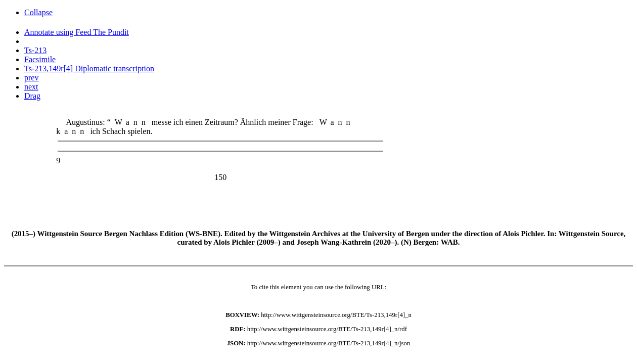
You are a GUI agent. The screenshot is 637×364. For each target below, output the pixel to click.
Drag (32, 96)
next (31, 87)
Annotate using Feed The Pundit (77, 32)
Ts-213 (35, 50)
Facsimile (40, 59)
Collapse (38, 12)
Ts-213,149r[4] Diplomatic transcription (89, 69)
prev (31, 78)
